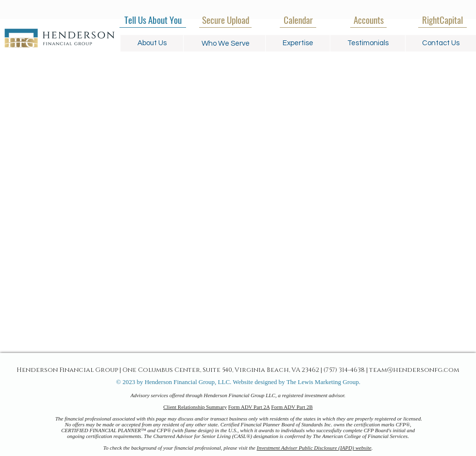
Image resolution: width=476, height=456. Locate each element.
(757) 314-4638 (344, 369)
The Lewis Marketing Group (323, 382)
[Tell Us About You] (153, 19)
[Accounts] (368, 19)
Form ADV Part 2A (249, 407)
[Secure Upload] (225, 19)
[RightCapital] (442, 19)
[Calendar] (298, 19)
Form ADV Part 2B (292, 407)
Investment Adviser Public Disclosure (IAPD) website (314, 448)
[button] (226, 43)
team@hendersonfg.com (414, 369)
